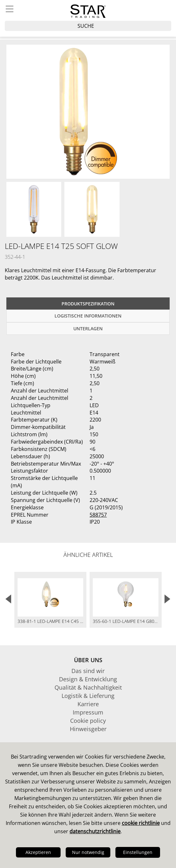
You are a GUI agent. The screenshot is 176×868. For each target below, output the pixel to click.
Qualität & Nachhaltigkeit (88, 687)
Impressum (88, 712)
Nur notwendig (88, 852)
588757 (98, 515)
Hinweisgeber (88, 729)
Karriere (88, 704)
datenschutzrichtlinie (95, 831)
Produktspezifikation (88, 304)
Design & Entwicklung (88, 679)
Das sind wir (88, 671)
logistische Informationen (88, 316)
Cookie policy (88, 721)
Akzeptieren (38, 852)
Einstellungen (138, 852)
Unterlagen (88, 329)
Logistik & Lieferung (88, 696)
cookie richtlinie (141, 823)
